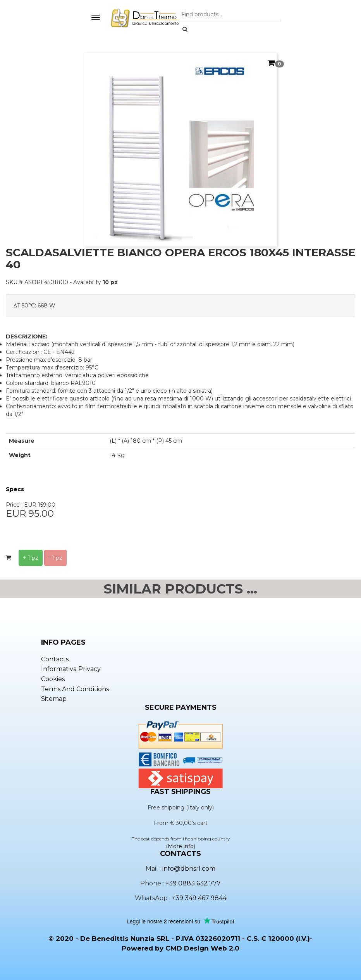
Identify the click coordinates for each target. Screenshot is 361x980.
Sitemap (54, 699)
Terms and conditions (75, 689)
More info (181, 846)
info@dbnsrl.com (189, 869)
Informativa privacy (71, 669)
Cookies (53, 679)
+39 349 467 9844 (199, 898)
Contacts (55, 659)
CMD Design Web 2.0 (202, 948)
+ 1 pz (31, 558)
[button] (185, 29)
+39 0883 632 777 (193, 883)
